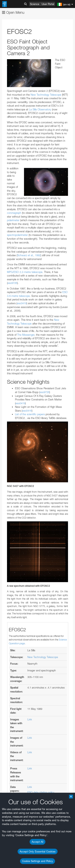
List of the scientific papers (30, 414)
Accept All (37, 842)
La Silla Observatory (40, 109)
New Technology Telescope (46, 95)
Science (35, 4)
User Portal (48, 4)
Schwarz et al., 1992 (29, 255)
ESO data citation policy (41, 792)
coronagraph (14, 213)
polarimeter (14, 220)
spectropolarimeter (18, 235)
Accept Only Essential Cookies (38, 851)
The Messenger (26, 335)
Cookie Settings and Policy (37, 861)
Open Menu (13, 12)
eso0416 (27, 411)
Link (30, 719)
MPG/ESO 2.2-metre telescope (25, 272)
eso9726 (12, 283)
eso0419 (22, 303)
